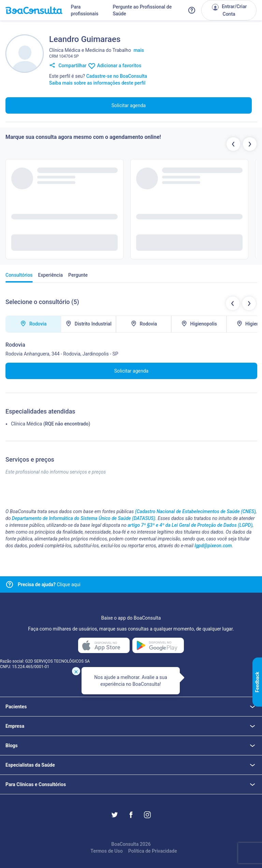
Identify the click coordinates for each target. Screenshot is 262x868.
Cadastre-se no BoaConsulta (117, 76)
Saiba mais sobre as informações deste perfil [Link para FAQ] (97, 83)
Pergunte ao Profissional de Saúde (142, 10)
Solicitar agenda (129, 105)
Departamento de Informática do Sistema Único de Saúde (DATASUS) (84, 518)
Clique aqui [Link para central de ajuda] (49, 584)
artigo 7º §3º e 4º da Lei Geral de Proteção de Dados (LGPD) (190, 525)
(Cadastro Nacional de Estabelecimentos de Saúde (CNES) (195, 511)
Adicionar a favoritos (114, 66)
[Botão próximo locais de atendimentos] (249, 303)
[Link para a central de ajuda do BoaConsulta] (192, 10)
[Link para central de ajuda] (10, 584)
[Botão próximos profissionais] (250, 144)
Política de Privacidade (153, 851)
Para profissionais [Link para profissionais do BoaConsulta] (85, 10)
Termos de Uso (106, 851)
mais (139, 50)
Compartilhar (68, 66)
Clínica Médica (26, 424)
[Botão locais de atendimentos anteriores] (233, 303)
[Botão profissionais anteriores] (233, 144)
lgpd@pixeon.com (213, 546)
